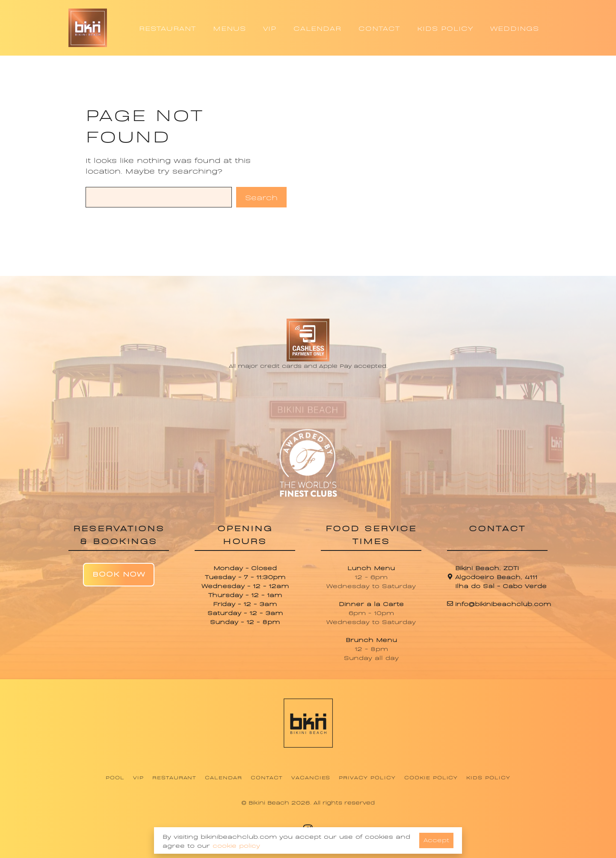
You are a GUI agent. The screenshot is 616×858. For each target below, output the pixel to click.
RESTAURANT (167, 28)
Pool (115, 777)
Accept (436, 839)
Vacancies (311, 777)
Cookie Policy (431, 777)
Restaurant (175, 777)
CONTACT (379, 28)
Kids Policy (488, 777)
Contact (267, 777)
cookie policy (236, 845)
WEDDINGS (515, 28)
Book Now (119, 573)
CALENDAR (317, 28)
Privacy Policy (367, 777)
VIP (270, 28)
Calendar (224, 777)
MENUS (230, 28)
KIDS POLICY (445, 28)
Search (261, 197)
